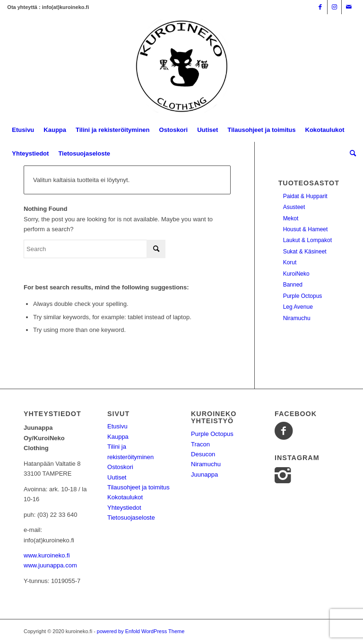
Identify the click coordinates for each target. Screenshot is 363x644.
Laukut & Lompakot (307, 240)
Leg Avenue (298, 307)
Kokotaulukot (125, 497)
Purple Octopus (303, 296)
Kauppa (118, 437)
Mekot (291, 218)
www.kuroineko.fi (47, 555)
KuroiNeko (296, 274)
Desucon (203, 454)
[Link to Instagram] (334, 7)
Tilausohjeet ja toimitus (138, 487)
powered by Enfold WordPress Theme (141, 631)
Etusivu (117, 426)
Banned (293, 285)
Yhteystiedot (124, 508)
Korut (290, 262)
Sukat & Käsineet (305, 252)
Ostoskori (120, 467)
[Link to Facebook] (320, 7)
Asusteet (294, 207)
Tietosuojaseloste (131, 518)
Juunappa (204, 474)
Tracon (200, 444)
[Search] (350, 154)
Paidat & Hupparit (305, 196)
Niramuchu (297, 318)
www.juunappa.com (50, 565)
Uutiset (117, 477)
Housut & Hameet (306, 229)
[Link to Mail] (349, 7)
